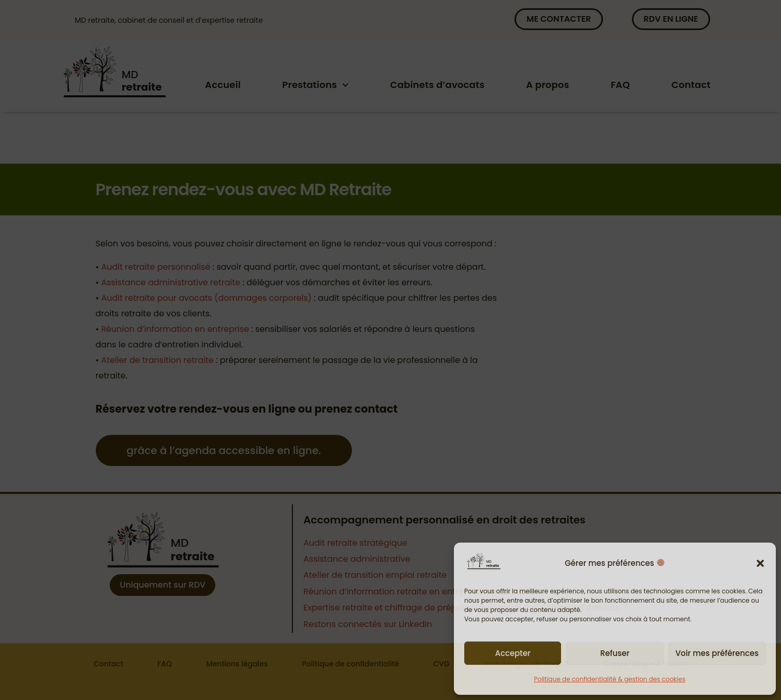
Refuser (615, 653)
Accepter (512, 653)
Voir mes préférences (717, 653)
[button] (760, 563)
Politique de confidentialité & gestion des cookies (610, 679)
